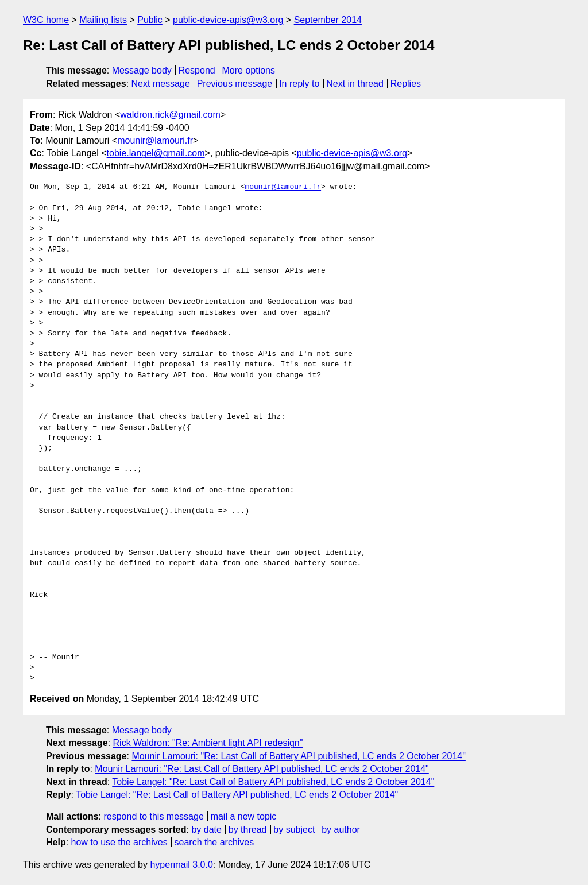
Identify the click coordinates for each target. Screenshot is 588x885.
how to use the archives (119, 842)
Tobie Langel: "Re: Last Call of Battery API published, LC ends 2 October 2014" (273, 782)
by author (341, 830)
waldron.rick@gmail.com (170, 115)
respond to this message (153, 816)
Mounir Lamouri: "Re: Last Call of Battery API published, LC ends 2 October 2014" (298, 756)
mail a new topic (244, 816)
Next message (161, 84)
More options (249, 70)
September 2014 (328, 20)
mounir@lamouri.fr (155, 140)
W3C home (46, 20)
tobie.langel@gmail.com (156, 153)
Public (150, 20)
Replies (406, 84)
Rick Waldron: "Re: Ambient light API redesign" (208, 743)
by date (206, 830)
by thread (248, 830)
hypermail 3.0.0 (181, 865)
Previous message (235, 84)
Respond (197, 70)
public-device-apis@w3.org (228, 20)
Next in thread (355, 84)
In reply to (299, 84)
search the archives (214, 842)
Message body (142, 70)
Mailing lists (103, 20)
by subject (294, 830)
